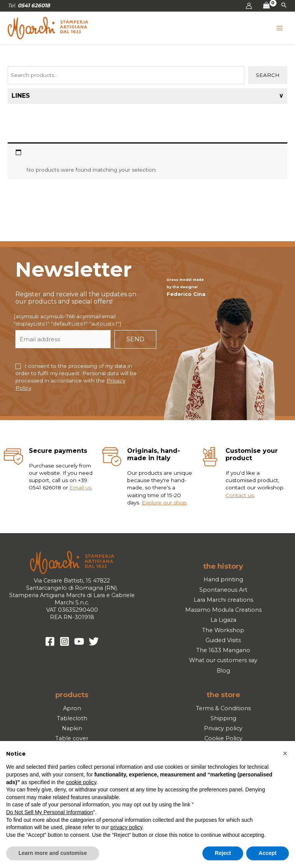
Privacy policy (223, 731)
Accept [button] (268, 853)
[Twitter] (94, 644)
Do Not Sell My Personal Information (50, 812)
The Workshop (223, 633)
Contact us (240, 498)
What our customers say (223, 663)
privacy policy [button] (127, 827)
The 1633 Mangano (223, 653)
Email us (80, 491)
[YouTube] (79, 644)
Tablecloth (72, 721)
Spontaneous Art (223, 593)
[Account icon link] (249, 6)
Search (268, 78)
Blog (223, 673)
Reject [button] (223, 853)
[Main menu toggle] (280, 29)
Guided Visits (223, 643)
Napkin (72, 731)
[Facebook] (50, 644)
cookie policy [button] (81, 782)
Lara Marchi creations (223, 603)
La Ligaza (223, 623)
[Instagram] (65, 644)
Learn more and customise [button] (53, 853)
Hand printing (223, 583)
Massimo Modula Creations (223, 613)
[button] (284, 6)
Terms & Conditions (223, 711)
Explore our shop (164, 505)
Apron (72, 711)
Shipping (223, 721)
